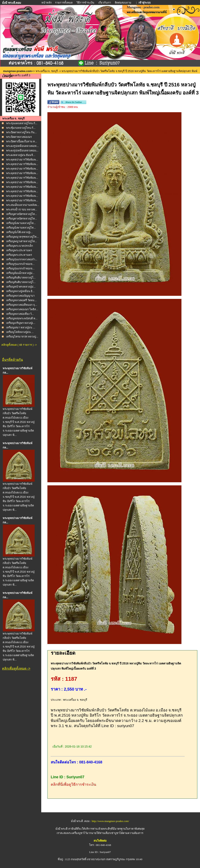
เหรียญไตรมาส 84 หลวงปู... (22, 337)
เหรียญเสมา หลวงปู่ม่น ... (21, 327)
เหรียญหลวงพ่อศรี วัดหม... (21, 300)
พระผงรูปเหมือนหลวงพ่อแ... (22, 150)
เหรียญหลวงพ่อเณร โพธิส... (22, 309)
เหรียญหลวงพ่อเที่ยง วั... (20, 314)
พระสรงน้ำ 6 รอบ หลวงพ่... (22, 209)
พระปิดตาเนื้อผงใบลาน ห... (22, 141)
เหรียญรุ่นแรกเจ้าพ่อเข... (20, 264)
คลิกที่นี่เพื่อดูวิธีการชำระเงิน (73, 784)
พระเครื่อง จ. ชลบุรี (47, 71)
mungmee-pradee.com (17, 71)
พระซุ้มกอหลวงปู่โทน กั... (21, 128)
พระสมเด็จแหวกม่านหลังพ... (23, 205)
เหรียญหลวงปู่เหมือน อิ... (20, 291)
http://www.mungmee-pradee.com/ (110, 821)
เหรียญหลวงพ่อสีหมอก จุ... (22, 305)
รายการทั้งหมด (64, 3)
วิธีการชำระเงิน (86, 3)
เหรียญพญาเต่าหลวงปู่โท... (22, 241)
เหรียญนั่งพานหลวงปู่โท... (21, 223)
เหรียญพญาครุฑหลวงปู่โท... (22, 237)
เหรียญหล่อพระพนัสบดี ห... (22, 318)
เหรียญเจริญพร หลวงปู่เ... (21, 323)
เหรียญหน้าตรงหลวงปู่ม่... (21, 287)
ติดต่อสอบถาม (123, 3)
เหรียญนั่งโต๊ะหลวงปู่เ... (19, 232)
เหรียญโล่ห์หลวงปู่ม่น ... (20, 332)
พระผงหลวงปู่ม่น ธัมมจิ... (21, 155)
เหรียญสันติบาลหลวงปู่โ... (21, 278)
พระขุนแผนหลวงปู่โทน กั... (22, 123)
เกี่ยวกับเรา (105, 3)
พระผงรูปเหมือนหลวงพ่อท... (22, 146)
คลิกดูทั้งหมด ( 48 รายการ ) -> (19, 345)
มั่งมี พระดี (62, 829)
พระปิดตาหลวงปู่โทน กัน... (21, 132)
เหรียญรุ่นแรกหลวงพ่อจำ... (22, 259)
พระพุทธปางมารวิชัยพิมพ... (22, 160)
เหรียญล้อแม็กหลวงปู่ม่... (20, 273)
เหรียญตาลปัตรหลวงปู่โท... (22, 214)
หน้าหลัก (47, 3)
